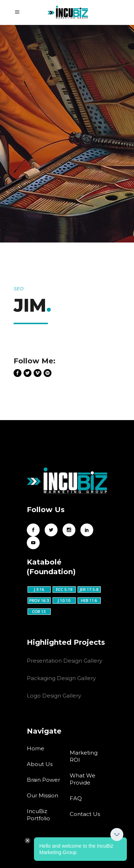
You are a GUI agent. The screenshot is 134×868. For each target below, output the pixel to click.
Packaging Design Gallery (61, 678)
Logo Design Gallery (54, 696)
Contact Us (85, 814)
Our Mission (43, 795)
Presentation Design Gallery (64, 661)
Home (36, 748)
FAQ (76, 798)
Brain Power (43, 780)
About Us (40, 764)
